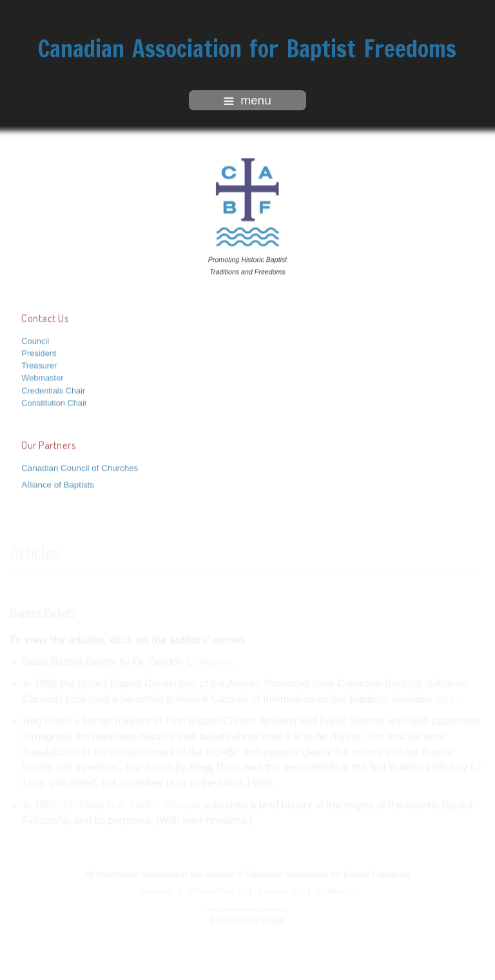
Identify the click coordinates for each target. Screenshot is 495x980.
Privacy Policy (215, 891)
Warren (216, 661)
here (445, 699)
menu (247, 100)
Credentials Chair (53, 389)
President (39, 352)
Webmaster (42, 377)
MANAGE (336, 891)
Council (35, 340)
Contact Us (280, 891)
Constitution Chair (54, 402)
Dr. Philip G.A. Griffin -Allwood (132, 804)
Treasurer (39, 365)
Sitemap (156, 891)
